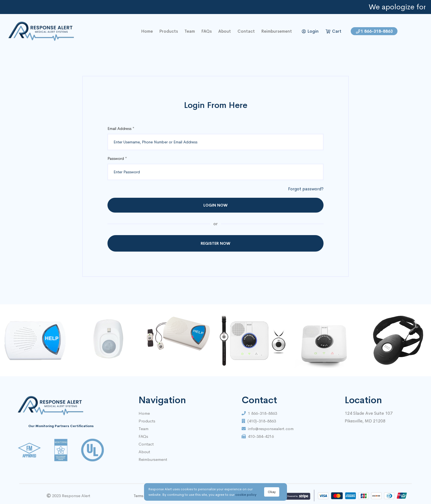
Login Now (215, 205)
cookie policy (246, 495)
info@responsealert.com (268, 429)
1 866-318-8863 (374, 31)
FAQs (207, 31)
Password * (117, 158)
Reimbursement (277, 31)
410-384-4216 (258, 436)
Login (310, 31)
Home (144, 413)
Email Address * (121, 129)
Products (169, 31)
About (225, 31)
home (147, 31)
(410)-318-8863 (259, 421)
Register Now (215, 243)
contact (246, 31)
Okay (272, 492)
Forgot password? (306, 189)
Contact (146, 444)
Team (190, 31)
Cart (334, 31)
